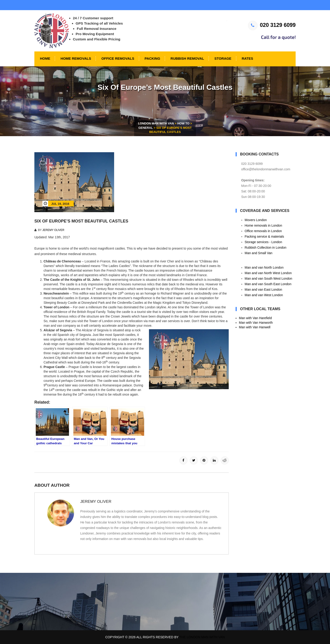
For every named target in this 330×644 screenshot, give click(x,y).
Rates (247, 58)
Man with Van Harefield (256, 318)
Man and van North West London (268, 273)
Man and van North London (264, 267)
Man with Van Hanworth (256, 323)
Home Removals (75, 58)
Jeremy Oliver (53, 230)
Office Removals (117, 58)
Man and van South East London (268, 284)
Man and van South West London (269, 278)
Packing (152, 58)
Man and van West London (264, 295)
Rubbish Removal (187, 58)
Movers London (256, 220)
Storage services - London (263, 242)
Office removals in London (263, 231)
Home (45, 58)
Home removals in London (263, 225)
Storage (222, 58)
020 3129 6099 (272, 25)
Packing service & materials (264, 236)
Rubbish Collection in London (266, 247)
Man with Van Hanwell (255, 327)
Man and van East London (263, 290)
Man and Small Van (259, 253)
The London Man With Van (202, 637)
